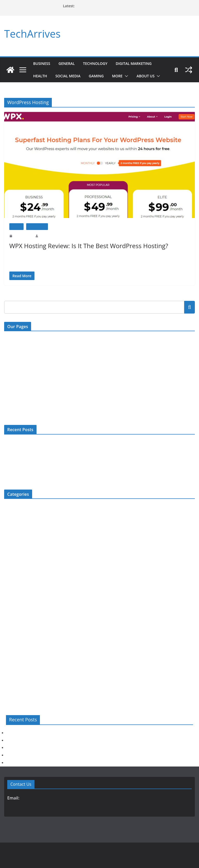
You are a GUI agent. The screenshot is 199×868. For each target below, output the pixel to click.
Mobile (9, 601)
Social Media (70, 76)
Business (42, 63)
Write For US (14, 360)
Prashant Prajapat (50, 236)
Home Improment (17, 576)
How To (10, 584)
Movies (10, 618)
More (122, 76)
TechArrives (31, 34)
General (68, 63)
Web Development (18, 687)
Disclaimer (12, 381)
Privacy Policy (15, 392)
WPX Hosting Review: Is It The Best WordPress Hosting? (88, 246)
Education (12, 533)
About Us (151, 76)
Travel (9, 670)
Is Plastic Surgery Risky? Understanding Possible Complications (51, 451)
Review (16, 226)
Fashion (10, 541)
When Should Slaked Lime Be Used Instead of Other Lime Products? (55, 443)
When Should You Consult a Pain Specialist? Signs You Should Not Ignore (59, 477)
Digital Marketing (140, 63)
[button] (130, 76)
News (8, 627)
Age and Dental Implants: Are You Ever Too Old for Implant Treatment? (57, 468)
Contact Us (12, 338)
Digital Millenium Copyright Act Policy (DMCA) (40, 371)
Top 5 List (12, 661)
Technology (98, 63)
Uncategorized (15, 678)
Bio (7, 507)
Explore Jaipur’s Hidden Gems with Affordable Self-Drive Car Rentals (56, 460)
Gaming (100, 76)
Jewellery (11, 593)
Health (41, 76)
